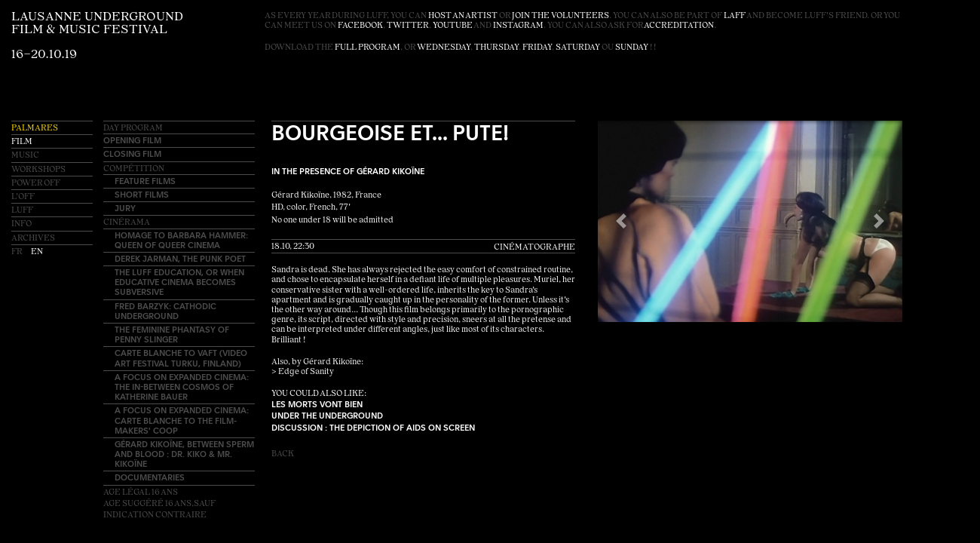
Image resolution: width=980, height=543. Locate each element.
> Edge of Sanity (303, 372)
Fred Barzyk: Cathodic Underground (165, 311)
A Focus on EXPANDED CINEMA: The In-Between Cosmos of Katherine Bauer (182, 387)
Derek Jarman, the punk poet (180, 258)
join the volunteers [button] (560, 16)
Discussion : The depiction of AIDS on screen (373, 427)
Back (283, 454)
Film (22, 142)
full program (367, 48)
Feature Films (145, 181)
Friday (537, 48)
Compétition (134, 169)
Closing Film (132, 153)
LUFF (22, 211)
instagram (518, 26)
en (37, 252)
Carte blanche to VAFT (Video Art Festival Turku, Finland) (181, 357)
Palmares (35, 129)
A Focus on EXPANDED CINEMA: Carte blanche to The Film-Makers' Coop (182, 420)
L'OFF (23, 197)
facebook (360, 26)
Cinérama (127, 223)
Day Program (133, 129)
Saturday (578, 48)
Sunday (632, 48)
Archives (33, 239)
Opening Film (132, 140)
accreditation (679, 26)
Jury (125, 208)
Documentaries (150, 477)
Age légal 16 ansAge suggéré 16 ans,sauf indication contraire (159, 504)
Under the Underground (327, 415)
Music (25, 156)
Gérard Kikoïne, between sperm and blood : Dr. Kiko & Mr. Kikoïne (184, 454)
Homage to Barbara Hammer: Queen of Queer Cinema (181, 240)
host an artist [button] (463, 16)
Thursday (496, 48)
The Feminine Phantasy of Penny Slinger (172, 334)
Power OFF (36, 184)
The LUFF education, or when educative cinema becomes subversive (179, 282)
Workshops (38, 170)
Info (21, 224)
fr (17, 252)
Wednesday (444, 48)
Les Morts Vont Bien (317, 404)
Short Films (142, 194)
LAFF (735, 16)
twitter (408, 26)
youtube (453, 26)
